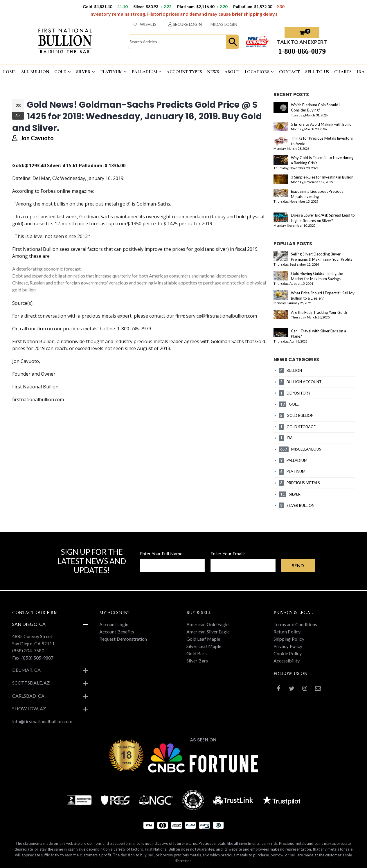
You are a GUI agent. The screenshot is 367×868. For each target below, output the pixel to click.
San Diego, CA (29, 620)
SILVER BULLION (297, 505)
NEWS (213, 72)
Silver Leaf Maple (204, 642)
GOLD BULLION (296, 415)
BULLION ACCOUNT (300, 382)
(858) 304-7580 (28, 646)
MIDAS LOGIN (224, 24)
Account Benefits (117, 627)
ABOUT (232, 72)
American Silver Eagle (208, 627)
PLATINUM (111, 72)
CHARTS (343, 72)
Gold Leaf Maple (203, 634)
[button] (233, 42)
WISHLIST (146, 24)
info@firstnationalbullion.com (42, 717)
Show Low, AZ (29, 704)
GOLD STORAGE (297, 427)
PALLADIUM (144, 72)
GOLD (60, 72)
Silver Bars (197, 656)
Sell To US (317, 72)
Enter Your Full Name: (162, 549)
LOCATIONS (257, 72)
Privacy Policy (288, 642)
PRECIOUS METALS (299, 483)
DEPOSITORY (295, 393)
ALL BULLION (35, 72)
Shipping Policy (289, 634)
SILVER (83, 72)
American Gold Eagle (207, 620)
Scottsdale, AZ (31, 678)
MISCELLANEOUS (300, 449)
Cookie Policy (288, 649)
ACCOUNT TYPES (184, 72)
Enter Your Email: (228, 549)
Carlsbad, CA (28, 691)
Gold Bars (197, 649)
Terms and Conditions (295, 620)
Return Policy (287, 627)
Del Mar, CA (26, 666)
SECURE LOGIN (185, 24)
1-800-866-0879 (302, 51)
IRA (361, 72)
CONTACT (289, 72)
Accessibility (287, 656)
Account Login (114, 620)
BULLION (290, 370)
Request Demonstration (123, 634)
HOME (9, 72)
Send (298, 561)
